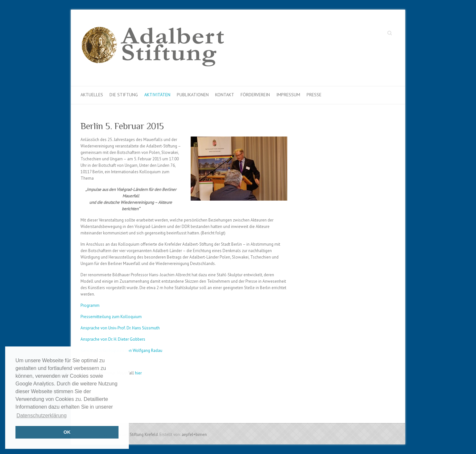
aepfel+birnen (194, 435)
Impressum (288, 95)
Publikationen (193, 95)
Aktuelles (92, 95)
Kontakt (225, 95)
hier (138, 373)
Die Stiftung (124, 95)
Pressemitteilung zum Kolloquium (111, 317)
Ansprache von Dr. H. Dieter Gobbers (113, 339)
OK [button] (67, 432)
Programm (90, 305)
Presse (314, 95)
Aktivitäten (157, 95)
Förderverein (255, 95)
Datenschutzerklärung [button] (42, 416)
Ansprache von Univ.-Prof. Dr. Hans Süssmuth (120, 328)
